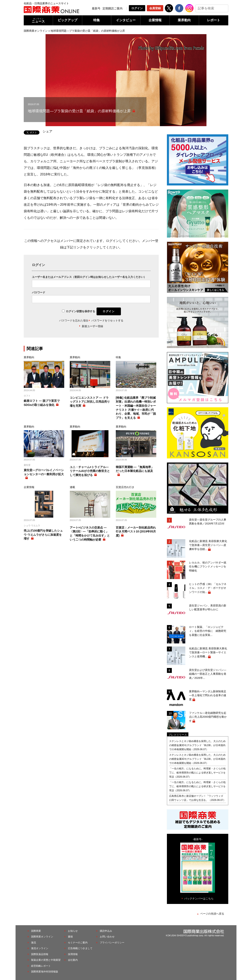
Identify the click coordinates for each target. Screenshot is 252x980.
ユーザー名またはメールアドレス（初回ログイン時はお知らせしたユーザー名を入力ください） (89, 277)
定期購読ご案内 (112, 8)
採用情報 (73, 954)
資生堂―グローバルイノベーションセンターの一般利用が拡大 (44, 472)
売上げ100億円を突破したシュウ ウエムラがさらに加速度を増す (43, 535)
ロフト (27, 396)
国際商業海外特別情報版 (45, 972)
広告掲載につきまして (80, 948)
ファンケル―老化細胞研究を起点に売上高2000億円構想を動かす (208, 717)
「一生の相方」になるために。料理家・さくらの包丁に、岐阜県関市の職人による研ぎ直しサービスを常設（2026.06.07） (197, 773)
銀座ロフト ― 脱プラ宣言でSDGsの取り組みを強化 (42, 403)
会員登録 (155, 8)
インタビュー (126, 20)
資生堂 (27, 465)
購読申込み (106, 931)
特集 (97, 20)
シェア (47, 131)
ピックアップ (67, 20)
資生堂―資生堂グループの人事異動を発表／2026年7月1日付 (208, 522)
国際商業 (36, 931)
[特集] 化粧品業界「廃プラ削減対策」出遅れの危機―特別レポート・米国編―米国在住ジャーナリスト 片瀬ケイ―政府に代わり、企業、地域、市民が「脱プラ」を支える (136, 408)
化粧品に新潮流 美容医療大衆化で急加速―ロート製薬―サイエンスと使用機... (208, 652)
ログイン (137, 8)
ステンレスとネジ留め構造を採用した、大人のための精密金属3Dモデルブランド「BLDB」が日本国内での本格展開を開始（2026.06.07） (197, 745)
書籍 (70, 937)
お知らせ (73, 931)
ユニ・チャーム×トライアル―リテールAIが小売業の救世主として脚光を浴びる (90, 471)
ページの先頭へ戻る (212, 914)
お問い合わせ (107, 937)
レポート (214, 20)
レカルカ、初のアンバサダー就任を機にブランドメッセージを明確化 (208, 567)
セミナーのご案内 (78, 943)
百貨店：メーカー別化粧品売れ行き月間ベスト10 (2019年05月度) (136, 532)
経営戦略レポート (41, 966)
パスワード (39, 292)
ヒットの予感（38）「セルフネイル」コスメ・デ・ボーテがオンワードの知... (208, 588)
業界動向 (184, 20)
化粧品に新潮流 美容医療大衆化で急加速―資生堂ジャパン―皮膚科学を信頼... (208, 545)
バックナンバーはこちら (199, 899)
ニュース (38, 20)
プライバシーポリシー (112, 943)
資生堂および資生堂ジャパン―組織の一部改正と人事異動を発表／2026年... (208, 674)
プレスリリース (178, 735)
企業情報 (155, 20)
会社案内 (73, 960)
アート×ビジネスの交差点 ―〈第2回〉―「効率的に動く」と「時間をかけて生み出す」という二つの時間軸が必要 (90, 534)
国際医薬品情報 (40, 954)
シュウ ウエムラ (32, 525)
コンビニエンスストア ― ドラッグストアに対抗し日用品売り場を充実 (90, 402)
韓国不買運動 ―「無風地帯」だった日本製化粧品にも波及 (135, 469)
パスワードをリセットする (107, 320)
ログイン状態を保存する (80, 311)
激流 (34, 943)
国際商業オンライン (36, 31)
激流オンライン (40, 948)
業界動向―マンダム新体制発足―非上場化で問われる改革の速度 (208, 695)
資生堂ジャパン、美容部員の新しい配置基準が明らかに (208, 608)
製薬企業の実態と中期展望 (46, 960)
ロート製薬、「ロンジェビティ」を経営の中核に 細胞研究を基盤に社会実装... (208, 631)
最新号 (96, 8)
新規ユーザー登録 (92, 326)
